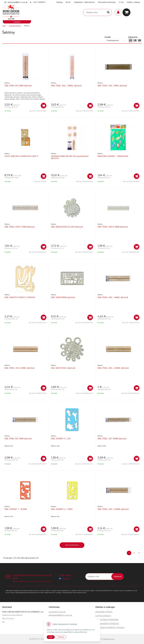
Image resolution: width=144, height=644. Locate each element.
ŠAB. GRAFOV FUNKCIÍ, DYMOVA (20, 297)
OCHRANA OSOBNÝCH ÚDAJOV (110, 628)
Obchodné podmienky (107, 2)
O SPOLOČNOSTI (103, 616)
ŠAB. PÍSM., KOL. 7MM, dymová (112, 86)
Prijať (51, 637)
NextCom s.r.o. (109, 639)
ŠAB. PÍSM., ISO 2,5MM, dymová (19, 368)
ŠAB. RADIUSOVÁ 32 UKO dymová (67, 227)
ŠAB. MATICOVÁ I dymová (63, 368)
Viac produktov (72, 545)
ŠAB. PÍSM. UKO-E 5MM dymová (113, 227)
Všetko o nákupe (133, 2)
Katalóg (59, 2)
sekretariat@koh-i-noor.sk (17, 2)
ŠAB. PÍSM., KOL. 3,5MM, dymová (113, 509)
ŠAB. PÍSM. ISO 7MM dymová (18, 438)
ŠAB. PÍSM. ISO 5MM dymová (18, 86)
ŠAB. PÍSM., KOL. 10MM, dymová (66, 86)
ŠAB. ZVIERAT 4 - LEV (61, 438)
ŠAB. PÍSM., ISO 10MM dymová (112, 438)
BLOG (68, 2)
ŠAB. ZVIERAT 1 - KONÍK (16, 509)
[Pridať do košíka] (44, 106)
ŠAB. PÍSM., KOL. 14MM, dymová (113, 297)
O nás (121, 2)
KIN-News (66, 579)
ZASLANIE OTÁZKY (104, 612)
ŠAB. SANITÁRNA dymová (63, 297)
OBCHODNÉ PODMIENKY (107, 620)
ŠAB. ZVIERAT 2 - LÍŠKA (62, 509)
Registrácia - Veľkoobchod (84, 2)
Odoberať (118, 576)
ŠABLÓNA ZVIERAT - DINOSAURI (113, 156)
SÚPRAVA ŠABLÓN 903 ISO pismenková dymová (70, 157)
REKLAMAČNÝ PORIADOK (107, 624)
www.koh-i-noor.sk (57, 612)
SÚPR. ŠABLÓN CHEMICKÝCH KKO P (21, 156)
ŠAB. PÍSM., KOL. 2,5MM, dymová (113, 368)
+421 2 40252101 (39, 2)
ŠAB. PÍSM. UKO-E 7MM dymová (20, 227)
